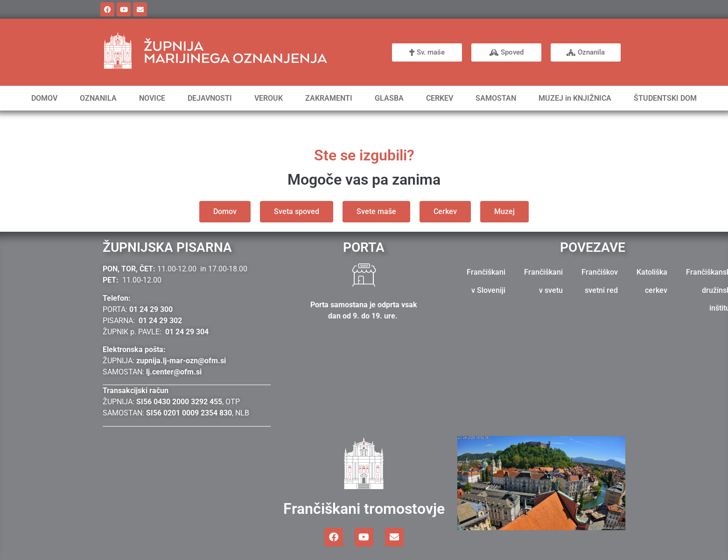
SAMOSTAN (496, 98)
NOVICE (152, 98)
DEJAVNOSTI (210, 98)
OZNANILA (98, 98)
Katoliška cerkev (652, 281)
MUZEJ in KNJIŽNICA (575, 98)
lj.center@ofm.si (174, 372)
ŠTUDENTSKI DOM (665, 98)
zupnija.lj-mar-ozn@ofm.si (181, 361)
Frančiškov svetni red (600, 281)
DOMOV (44, 98)
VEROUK (269, 98)
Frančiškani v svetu (543, 281)
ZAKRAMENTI (329, 98)
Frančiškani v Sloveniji (486, 281)
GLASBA (389, 98)
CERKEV (440, 98)
